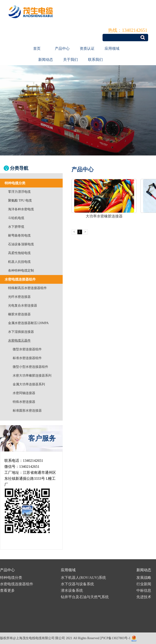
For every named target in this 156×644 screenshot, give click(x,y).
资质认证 (87, 48)
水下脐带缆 (16, 227)
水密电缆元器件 (19, 341)
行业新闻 (144, 584)
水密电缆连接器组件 (17, 584)
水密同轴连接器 (24, 393)
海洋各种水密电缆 (21, 209)
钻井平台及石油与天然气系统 (85, 597)
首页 (37, 48)
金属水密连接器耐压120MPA (28, 323)
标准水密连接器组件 (27, 358)
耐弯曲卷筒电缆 (19, 236)
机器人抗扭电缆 (19, 262)
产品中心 (62, 48)
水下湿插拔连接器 (21, 332)
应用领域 (112, 48)
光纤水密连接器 (19, 297)
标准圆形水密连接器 (27, 411)
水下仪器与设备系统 (77, 584)
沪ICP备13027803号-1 (115, 638)
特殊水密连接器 (24, 402)
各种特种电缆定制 (21, 271)
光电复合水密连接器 (23, 306)
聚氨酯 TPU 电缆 (20, 201)
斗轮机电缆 (16, 218)
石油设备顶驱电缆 (21, 244)
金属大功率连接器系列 (29, 384)
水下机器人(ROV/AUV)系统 (83, 578)
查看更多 (7, 590)
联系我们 (95, 60)
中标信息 (144, 590)
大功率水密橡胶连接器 (104, 216)
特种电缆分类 (11, 578)
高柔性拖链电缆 (19, 253)
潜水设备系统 (72, 590)
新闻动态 (46, 60)
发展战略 (144, 578)
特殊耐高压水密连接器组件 (27, 288)
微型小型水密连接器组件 (30, 367)
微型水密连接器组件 (27, 349)
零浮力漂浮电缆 (19, 192)
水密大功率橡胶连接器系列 (32, 376)
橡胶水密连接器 (19, 314)
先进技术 (144, 597)
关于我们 (71, 60)
